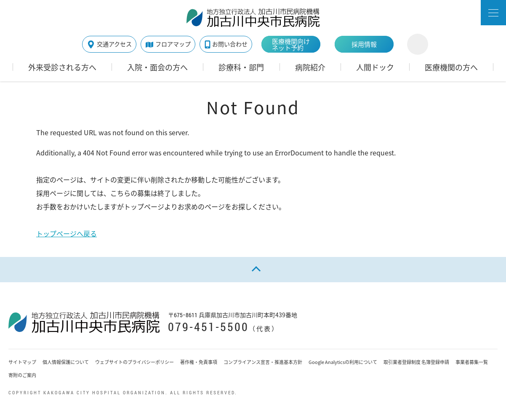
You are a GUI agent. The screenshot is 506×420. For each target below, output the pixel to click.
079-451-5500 (208, 327)
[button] (493, 13)
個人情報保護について (66, 362)
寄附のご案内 (22, 375)
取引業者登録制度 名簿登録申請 (416, 362)
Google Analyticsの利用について (343, 362)
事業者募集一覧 (472, 362)
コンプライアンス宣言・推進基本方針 (263, 362)
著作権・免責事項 (199, 362)
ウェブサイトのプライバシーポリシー (134, 362)
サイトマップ (22, 362)
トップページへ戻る (67, 233)
